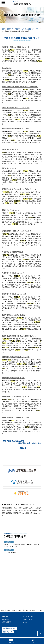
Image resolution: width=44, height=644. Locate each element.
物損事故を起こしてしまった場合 (14, 294)
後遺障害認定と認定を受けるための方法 (16, 231)
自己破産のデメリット (10, 150)
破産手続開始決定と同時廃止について (16, 129)
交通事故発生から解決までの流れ (14, 315)
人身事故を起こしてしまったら (13, 273)
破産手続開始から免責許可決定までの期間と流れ (20, 87)
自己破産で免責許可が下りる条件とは (16, 108)
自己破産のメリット (9, 168)
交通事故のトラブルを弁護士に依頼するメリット (20, 189)
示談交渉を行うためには (11, 210)
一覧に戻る (22, 448)
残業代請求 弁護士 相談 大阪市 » (30, 443)
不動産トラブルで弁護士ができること (16, 397)
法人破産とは (7, 68)
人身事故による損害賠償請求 (12, 252)
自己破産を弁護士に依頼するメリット (16, 47)
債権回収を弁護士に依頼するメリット (16, 417)
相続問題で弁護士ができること (13, 378)
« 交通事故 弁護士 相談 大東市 (13, 441)
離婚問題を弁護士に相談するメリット (16, 357)
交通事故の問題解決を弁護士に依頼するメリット (20, 336)
